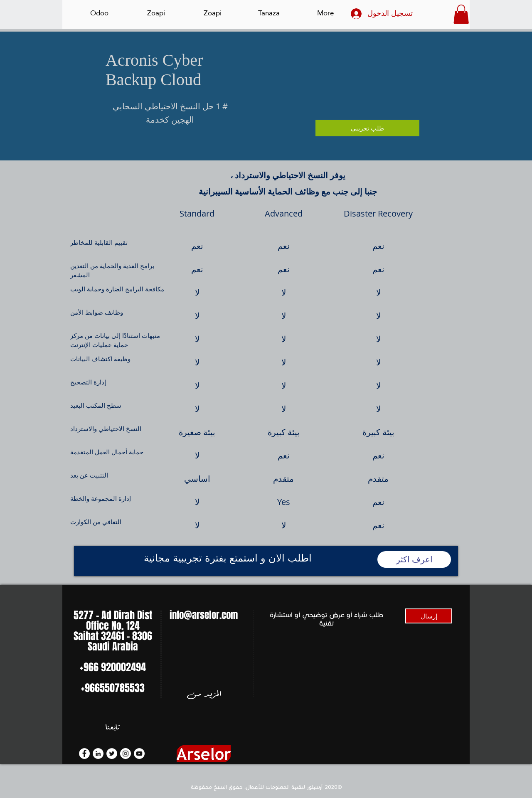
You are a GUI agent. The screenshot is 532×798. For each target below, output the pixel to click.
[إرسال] (429, 616)
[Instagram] (126, 754)
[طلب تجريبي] (367, 128)
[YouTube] (139, 754)
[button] (461, 14)
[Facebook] (84, 754)
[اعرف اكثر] (414, 559)
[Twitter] (112, 754)
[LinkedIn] (98, 754)
